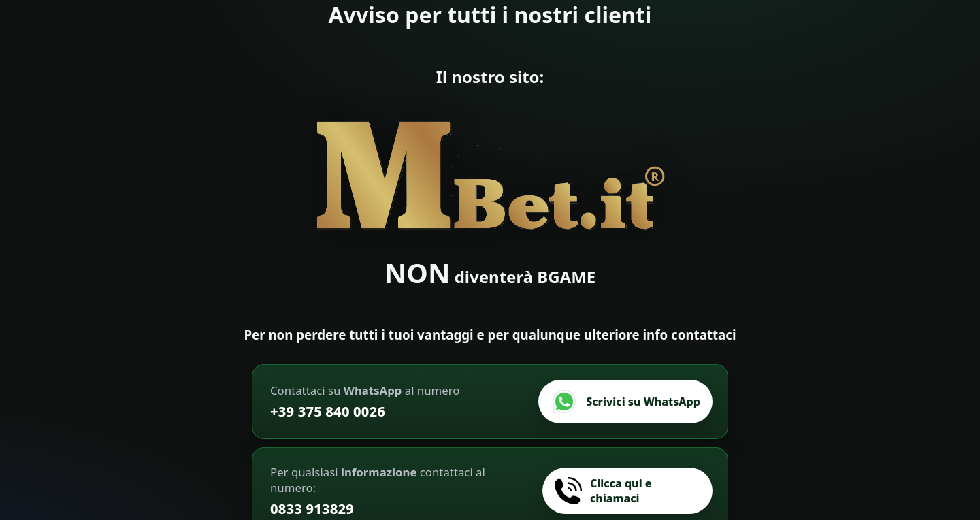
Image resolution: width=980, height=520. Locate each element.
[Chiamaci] (627, 491)
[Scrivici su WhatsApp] (625, 402)
